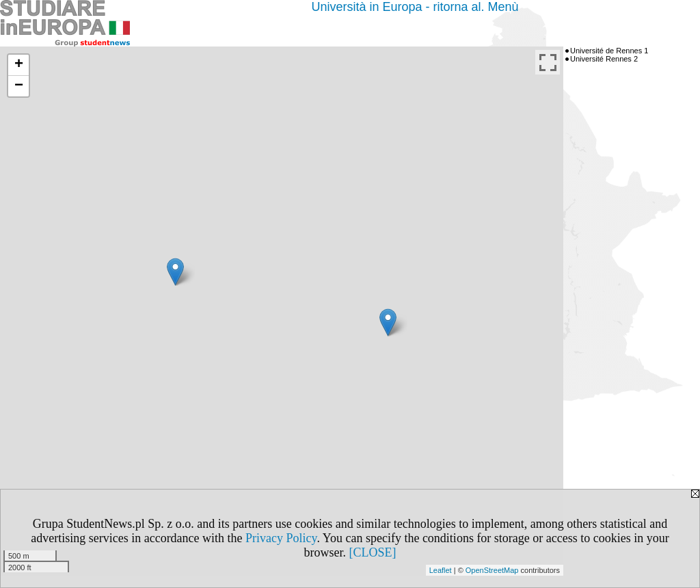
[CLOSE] (373, 552)
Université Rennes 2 (604, 59)
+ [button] (19, 65)
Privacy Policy (281, 538)
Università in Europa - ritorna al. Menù (415, 7)
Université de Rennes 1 (609, 51)
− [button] (19, 86)
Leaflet (441, 570)
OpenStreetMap (492, 570)
